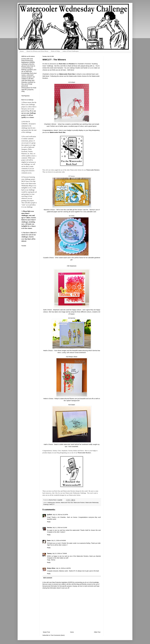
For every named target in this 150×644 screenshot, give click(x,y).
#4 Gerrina (72, 318)
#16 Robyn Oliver (72, 357)
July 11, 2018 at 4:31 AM (60, 528)
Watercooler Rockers (79, 503)
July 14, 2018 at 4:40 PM (63, 568)
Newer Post (46, 632)
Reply (49, 522)
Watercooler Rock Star (67, 503)
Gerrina (49, 528)
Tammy (49, 553)
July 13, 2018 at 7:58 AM (60, 553)
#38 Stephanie (72, 266)
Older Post (97, 632)
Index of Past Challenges (71, 51)
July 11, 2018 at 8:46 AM (58, 540)
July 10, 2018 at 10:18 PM (60, 515)
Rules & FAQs (55, 51)
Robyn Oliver (51, 568)
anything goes (51, 503)
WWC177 (52, 504)
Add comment (48, 578)
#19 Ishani (72, 82)
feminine (58, 503)
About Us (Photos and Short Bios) (37, 51)
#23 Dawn (72, 405)
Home (22, 51)
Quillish (50, 515)
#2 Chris (72, 216)
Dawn (49, 540)
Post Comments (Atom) (58, 635)
